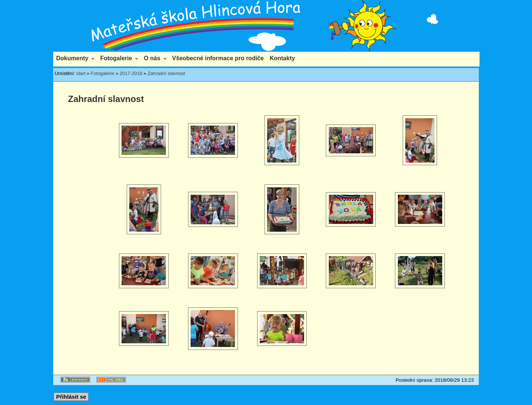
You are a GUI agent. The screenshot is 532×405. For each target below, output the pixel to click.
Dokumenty (72, 58)
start (81, 73)
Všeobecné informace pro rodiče (218, 58)
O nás (152, 58)
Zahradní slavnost (166, 73)
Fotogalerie (116, 58)
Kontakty (282, 58)
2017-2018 (131, 73)
